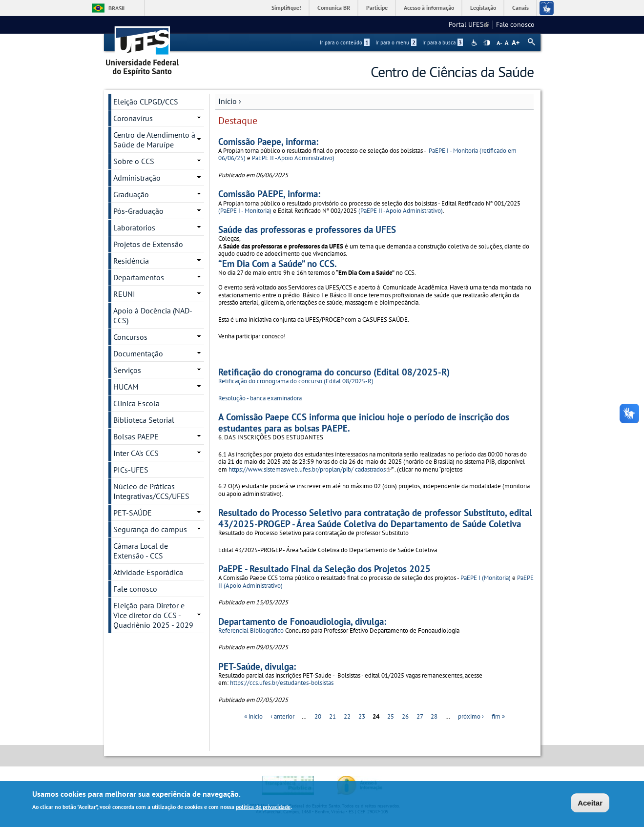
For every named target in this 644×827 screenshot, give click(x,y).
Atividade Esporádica (148, 572)
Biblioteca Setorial (144, 420)
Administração (137, 178)
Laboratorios (134, 227)
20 (318, 716)
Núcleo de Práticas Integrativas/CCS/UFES (151, 491)
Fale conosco (515, 24)
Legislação (483, 8)
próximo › (471, 716)
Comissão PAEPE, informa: (269, 194)
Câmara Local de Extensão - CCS (141, 551)
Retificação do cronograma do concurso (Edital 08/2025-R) (334, 372)
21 (332, 716)
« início (253, 716)
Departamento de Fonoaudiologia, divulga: (302, 621)
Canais (520, 8)
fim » (498, 716)
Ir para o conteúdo (345, 42)
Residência (131, 261)
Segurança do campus (150, 529)
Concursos (130, 337)
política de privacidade (263, 808)
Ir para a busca (443, 42)
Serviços (127, 370)
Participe (377, 8)
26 (405, 716)
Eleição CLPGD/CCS (146, 102)
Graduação (131, 194)
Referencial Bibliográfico (251, 631)
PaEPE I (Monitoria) (486, 578)
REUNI (124, 294)
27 (420, 716)
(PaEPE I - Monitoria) (245, 211)
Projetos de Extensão (148, 244)
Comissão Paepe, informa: (268, 141)
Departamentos (139, 277)
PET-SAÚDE (133, 513)
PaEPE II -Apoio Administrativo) (293, 158)
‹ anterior (282, 716)
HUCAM (126, 387)
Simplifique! (286, 8)
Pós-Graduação (138, 211)
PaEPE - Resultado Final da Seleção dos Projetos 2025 (324, 569)
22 (347, 716)
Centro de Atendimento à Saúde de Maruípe (154, 140)
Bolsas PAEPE (136, 436)
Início (228, 101)
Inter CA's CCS (136, 453)
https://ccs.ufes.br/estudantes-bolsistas (282, 683)
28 (434, 716)
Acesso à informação (429, 8)
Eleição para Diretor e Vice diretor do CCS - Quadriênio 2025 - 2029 (153, 615)
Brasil (117, 8)
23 (362, 716)
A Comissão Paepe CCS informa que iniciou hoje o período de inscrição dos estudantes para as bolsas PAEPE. (364, 422)
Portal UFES (469, 24)
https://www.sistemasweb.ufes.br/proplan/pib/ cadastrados (310, 469)
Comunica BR (334, 8)
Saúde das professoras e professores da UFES (307, 229)
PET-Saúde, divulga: (257, 666)
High (487, 43)
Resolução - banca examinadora (260, 398)
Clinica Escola (136, 403)
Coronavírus (133, 118)
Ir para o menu (396, 42)
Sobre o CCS (134, 161)
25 (391, 716)
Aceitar (590, 804)
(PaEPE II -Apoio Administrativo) (401, 211)
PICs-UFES (131, 470)
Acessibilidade (475, 43)
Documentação (138, 353)
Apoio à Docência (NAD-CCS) (153, 315)
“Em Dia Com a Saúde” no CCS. (278, 263)
